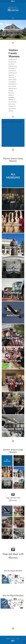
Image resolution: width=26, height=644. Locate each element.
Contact (18, 639)
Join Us (13, 639)
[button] (13, 18)
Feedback (8, 639)
